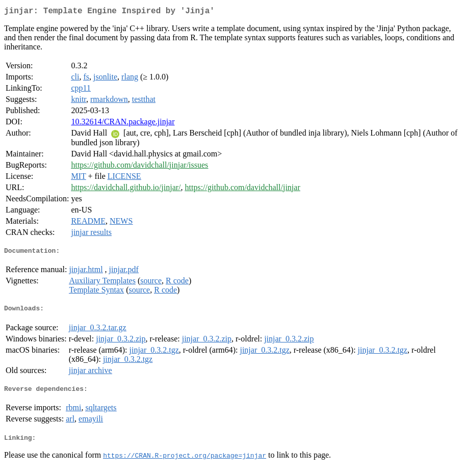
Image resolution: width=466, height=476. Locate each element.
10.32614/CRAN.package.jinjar (123, 124)
